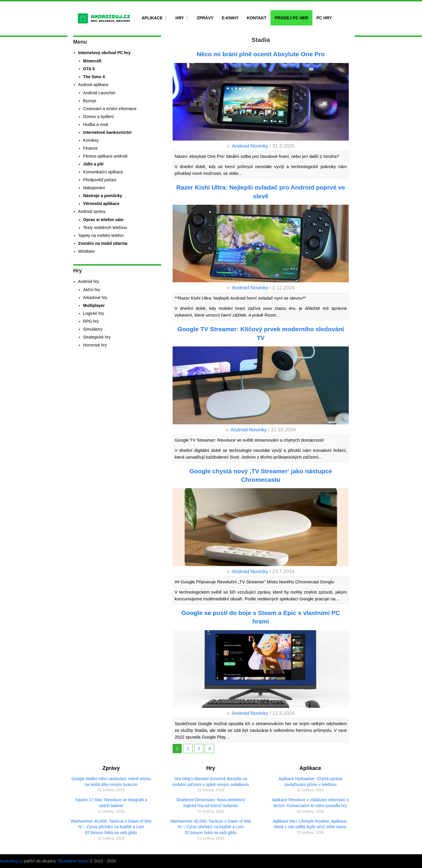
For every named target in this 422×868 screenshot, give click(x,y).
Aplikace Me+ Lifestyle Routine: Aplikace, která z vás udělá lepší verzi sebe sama (310, 824)
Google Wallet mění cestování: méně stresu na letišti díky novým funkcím (111, 782)
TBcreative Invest (73, 861)
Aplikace (152, 18)
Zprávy (205, 18)
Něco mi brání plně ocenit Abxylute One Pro (261, 54)
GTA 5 (89, 69)
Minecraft (92, 61)
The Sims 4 (94, 77)
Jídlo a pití (93, 164)
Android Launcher (99, 93)
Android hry (89, 281)
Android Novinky (250, 146)
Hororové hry (95, 345)
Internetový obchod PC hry (104, 53)
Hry (180, 18)
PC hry (324, 18)
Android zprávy (92, 211)
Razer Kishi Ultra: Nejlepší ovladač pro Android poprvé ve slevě (261, 192)
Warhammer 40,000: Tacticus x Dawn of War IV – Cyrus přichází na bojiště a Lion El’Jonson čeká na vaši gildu (111, 827)
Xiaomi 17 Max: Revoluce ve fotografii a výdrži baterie (111, 803)
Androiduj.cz (11, 861)
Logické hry (94, 313)
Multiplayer (94, 305)
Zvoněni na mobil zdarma (103, 243)
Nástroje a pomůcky (103, 196)
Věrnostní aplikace (101, 204)
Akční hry (92, 290)
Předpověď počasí (100, 180)
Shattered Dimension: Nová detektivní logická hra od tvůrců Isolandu (211, 803)
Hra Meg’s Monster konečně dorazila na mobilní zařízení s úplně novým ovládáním (211, 782)
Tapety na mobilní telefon (101, 235)
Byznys (90, 101)
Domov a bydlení (99, 117)
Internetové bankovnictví (107, 132)
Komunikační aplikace (103, 172)
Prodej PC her (291, 18)
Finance (91, 148)
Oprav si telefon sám (103, 220)
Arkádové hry (95, 298)
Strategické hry (97, 337)
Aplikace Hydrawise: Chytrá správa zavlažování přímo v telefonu (310, 782)
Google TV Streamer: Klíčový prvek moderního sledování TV (261, 333)
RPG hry (91, 321)
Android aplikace (93, 85)
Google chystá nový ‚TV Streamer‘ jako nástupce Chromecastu (261, 475)
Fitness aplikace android (105, 156)
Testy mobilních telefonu (105, 228)
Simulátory (93, 329)
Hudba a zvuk (96, 124)
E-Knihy (230, 18)
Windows (87, 251)
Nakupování (94, 188)
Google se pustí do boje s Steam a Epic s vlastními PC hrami (261, 617)
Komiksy (91, 140)
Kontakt (257, 18)
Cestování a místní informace (110, 109)
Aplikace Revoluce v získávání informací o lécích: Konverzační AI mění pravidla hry (310, 803)
